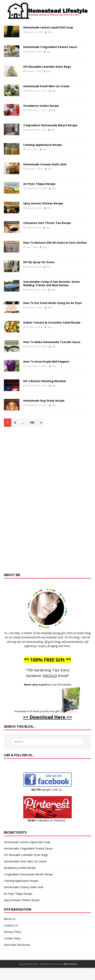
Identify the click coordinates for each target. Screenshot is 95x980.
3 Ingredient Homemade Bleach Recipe (50, 125)
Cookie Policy (12, 938)
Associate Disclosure (17, 945)
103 (32, 422)
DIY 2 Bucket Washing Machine (45, 381)
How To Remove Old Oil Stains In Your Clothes (55, 243)
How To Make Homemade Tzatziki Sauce (52, 342)
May (50, 32)
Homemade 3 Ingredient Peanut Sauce (50, 47)
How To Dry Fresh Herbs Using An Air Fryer (53, 303)
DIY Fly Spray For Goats (39, 262)
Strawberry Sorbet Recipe (41, 106)
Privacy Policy (12, 932)
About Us (10, 919)
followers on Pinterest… (47, 820)
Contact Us (11, 925)
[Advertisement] (47, 502)
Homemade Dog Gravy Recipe (44, 401)
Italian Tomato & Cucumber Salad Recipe (52, 322)
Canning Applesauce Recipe (43, 145)
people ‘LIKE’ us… (47, 790)
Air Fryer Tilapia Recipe (39, 184)
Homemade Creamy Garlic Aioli (45, 164)
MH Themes (71, 964)
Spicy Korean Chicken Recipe (43, 203)
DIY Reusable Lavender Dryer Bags (47, 67)
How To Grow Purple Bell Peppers (46, 362)
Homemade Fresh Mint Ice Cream (46, 86)
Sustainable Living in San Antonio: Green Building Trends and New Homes (51, 283)
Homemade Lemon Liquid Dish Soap (48, 27)
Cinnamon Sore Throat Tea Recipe (47, 223)
